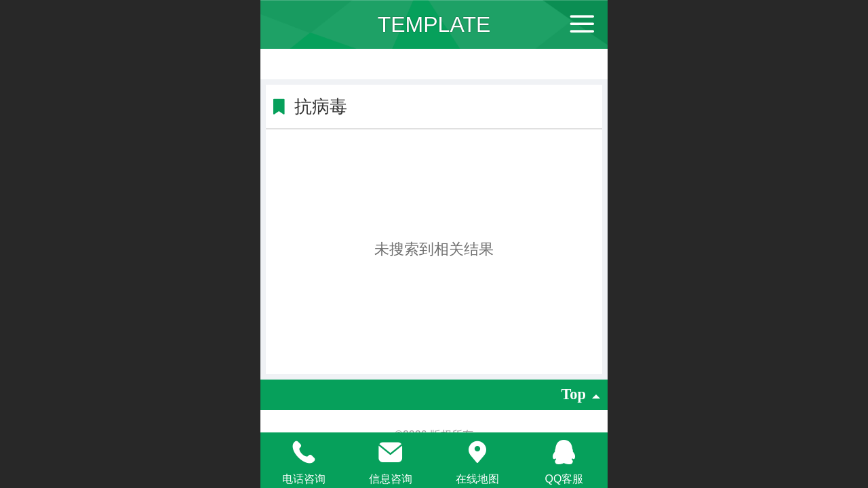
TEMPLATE (434, 24)
